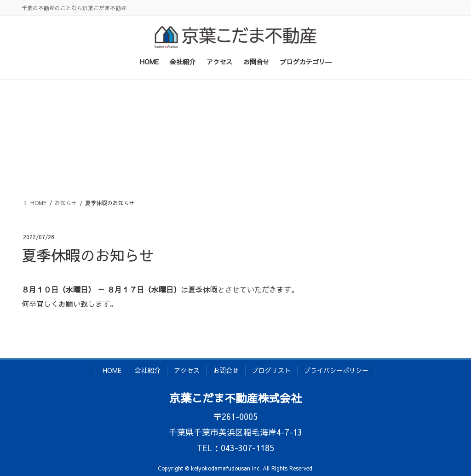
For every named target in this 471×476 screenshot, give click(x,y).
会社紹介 (148, 370)
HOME (112, 370)
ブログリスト (271, 370)
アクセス (187, 370)
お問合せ (226, 370)
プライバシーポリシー (336, 370)
